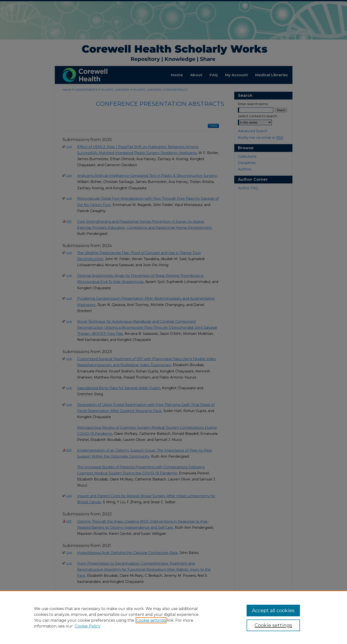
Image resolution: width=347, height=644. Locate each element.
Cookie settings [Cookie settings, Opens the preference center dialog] (273, 625)
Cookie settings (151, 620)
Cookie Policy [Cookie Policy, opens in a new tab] (88, 626)
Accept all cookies (273, 611)
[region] (173, 617)
